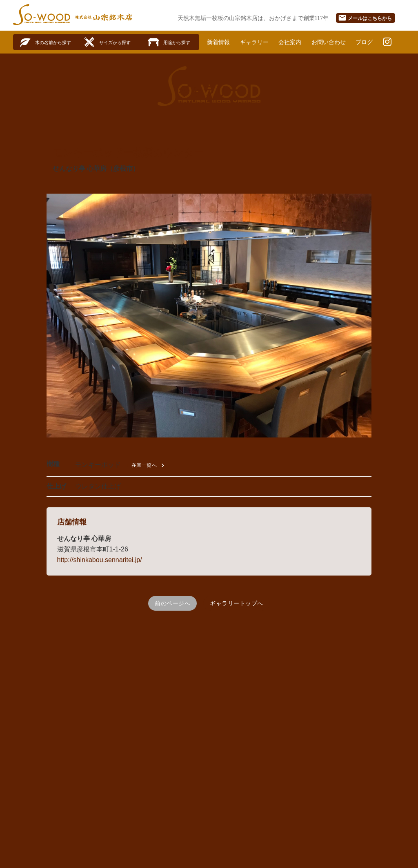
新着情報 (218, 42)
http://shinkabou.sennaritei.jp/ (100, 560)
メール (365, 18)
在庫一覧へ (149, 465)
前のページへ (172, 603)
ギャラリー (254, 42)
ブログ (364, 42)
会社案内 (290, 42)
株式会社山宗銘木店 (104, 17)
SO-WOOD (42, 15)
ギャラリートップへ (237, 603)
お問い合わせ (329, 42)
